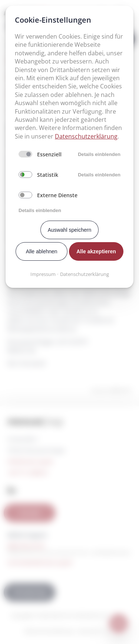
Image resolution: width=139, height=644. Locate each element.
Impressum (43, 274)
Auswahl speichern (70, 230)
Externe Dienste (57, 195)
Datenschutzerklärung (86, 136)
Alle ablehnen (42, 251)
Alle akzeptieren (96, 251)
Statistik (48, 175)
